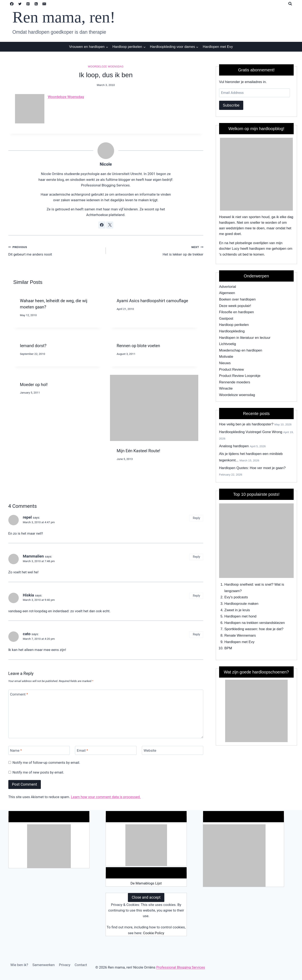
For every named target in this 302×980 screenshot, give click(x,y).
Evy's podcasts (236, 597)
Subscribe (231, 105)
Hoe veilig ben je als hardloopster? (246, 424)
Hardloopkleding (232, 331)
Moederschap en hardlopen (241, 350)
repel (27, 517)
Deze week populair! (235, 306)
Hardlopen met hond (240, 616)
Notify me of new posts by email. (38, 772)
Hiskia (29, 595)
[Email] (44, 4)
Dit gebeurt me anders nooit (55, 250)
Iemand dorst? (33, 346)
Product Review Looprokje (240, 376)
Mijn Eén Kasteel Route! (138, 451)
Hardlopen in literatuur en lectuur (245, 338)
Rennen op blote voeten (138, 346)
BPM (228, 648)
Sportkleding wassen (241, 629)
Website (150, 750)
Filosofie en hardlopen (236, 312)
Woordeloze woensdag (106, 67)
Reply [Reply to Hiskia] (197, 596)
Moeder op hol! (34, 385)
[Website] (173, 750)
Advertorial (228, 287)
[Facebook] (12, 4)
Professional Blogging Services (181, 967)
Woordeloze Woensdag (66, 97)
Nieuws (225, 363)
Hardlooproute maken (241, 604)
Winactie (226, 388)
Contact (81, 965)
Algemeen (227, 293)
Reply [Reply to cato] (197, 634)
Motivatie (226, 357)
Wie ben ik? (19, 965)
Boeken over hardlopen (237, 299)
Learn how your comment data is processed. (106, 797)
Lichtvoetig (228, 344)
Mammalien (33, 556)
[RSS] (36, 4)
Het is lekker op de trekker (156, 250)
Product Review (231, 370)
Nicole (106, 164)
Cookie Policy (154, 933)
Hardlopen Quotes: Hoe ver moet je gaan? (252, 468)
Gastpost (226, 319)
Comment (19, 694)
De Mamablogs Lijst (146, 883)
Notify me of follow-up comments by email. (46, 763)
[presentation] (154, 408)
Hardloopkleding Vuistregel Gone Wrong (251, 432)
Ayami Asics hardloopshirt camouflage (152, 301)
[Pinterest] (28, 4)
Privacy (65, 965)
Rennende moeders (235, 382)
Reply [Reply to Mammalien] (197, 557)
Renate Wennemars (240, 635)
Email (82, 750)
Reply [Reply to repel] (197, 518)
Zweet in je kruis (237, 610)
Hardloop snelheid (239, 584)
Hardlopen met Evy (218, 47)
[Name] (39, 750)
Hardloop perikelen (234, 325)
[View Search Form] (290, 4)
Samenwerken (43, 965)
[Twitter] (20, 4)
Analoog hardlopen (234, 446)
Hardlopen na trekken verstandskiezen (255, 623)
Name (16, 750)
